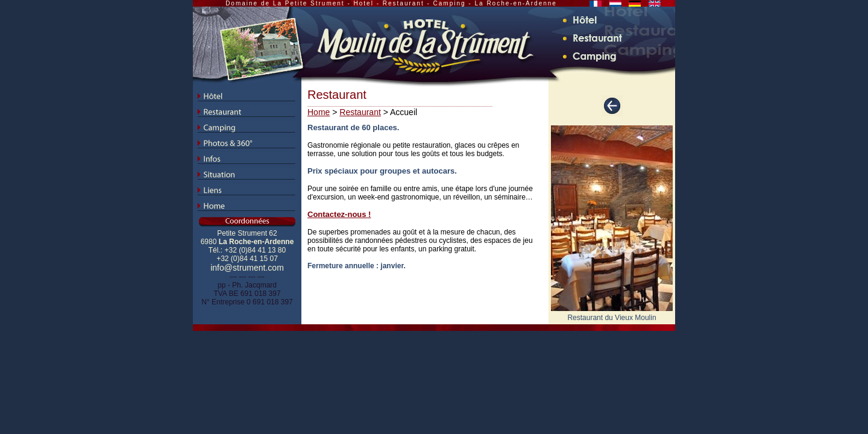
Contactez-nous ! (339, 214)
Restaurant (360, 112)
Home (319, 112)
